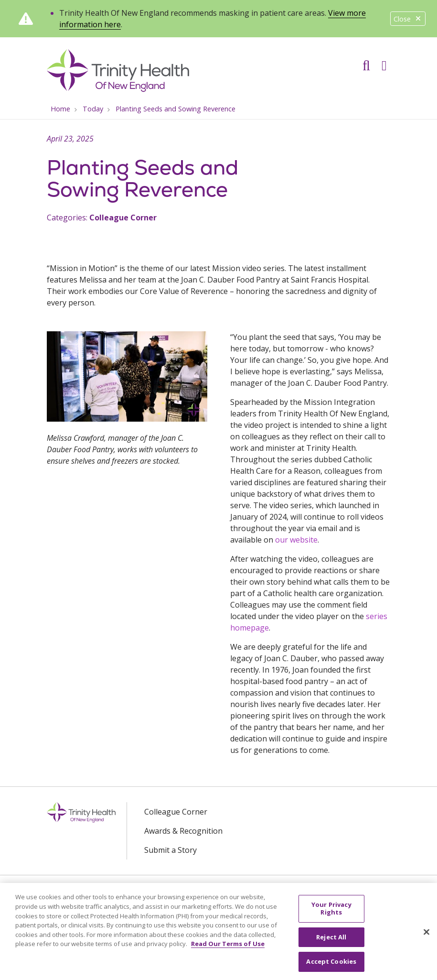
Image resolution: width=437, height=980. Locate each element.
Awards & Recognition (183, 831)
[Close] (426, 936)
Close (408, 19)
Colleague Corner (123, 218)
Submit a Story (171, 850)
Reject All (331, 941)
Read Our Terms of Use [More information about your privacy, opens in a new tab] (228, 948)
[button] (386, 62)
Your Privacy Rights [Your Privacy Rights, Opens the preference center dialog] (331, 913)
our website (296, 540)
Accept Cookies (331, 966)
